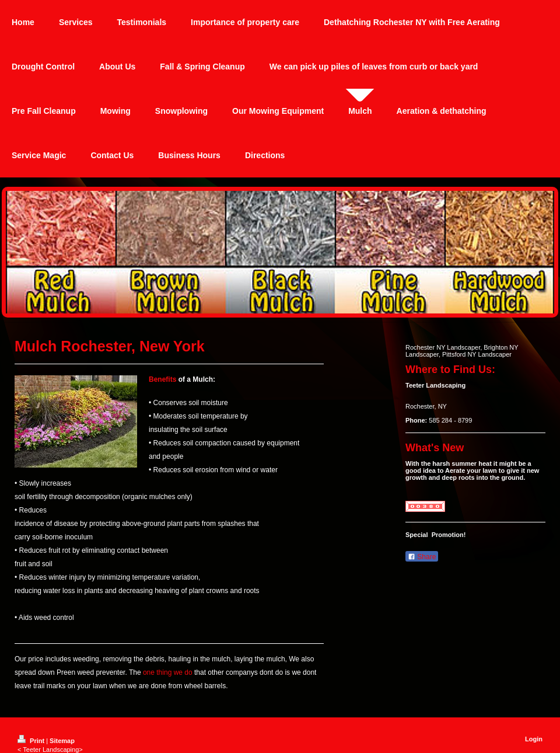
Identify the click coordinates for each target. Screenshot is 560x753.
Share (422, 557)
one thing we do (168, 672)
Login (534, 739)
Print (32, 741)
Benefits (162, 379)
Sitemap (62, 741)
